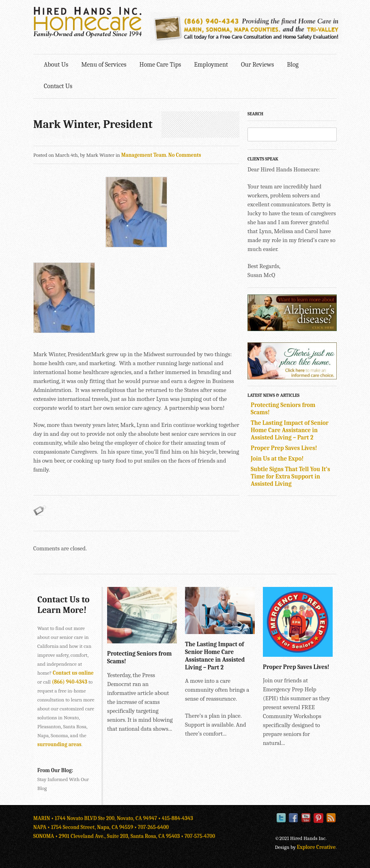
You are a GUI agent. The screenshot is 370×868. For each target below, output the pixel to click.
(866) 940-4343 (70, 682)
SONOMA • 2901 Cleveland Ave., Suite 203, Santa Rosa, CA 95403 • (109, 836)
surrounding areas (59, 744)
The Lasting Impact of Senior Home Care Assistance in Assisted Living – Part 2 (290, 430)
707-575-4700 (200, 836)
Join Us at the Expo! (277, 459)
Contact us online (73, 673)
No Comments (185, 155)
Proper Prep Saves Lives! (284, 448)
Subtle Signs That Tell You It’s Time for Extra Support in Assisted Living (290, 476)
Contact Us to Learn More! (63, 605)
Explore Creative (316, 847)
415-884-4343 (177, 818)
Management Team (144, 155)
